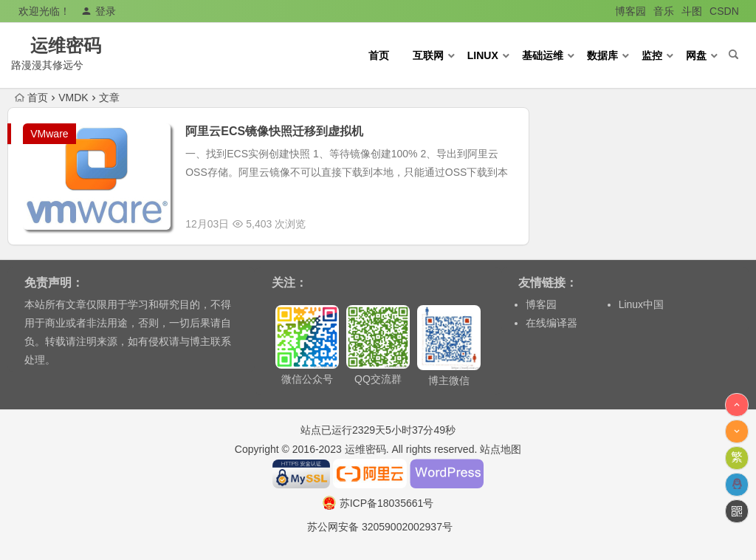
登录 (99, 11)
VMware (49, 134)
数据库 (602, 55)
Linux (483, 55)
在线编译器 (551, 323)
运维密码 (87, 45)
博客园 (630, 11)
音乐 (664, 11)
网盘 (696, 55)
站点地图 (501, 449)
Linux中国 (641, 304)
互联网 (428, 55)
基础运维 (543, 55)
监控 (652, 55)
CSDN (724, 11)
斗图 (692, 11)
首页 (379, 55)
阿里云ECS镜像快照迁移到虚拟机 (274, 131)
